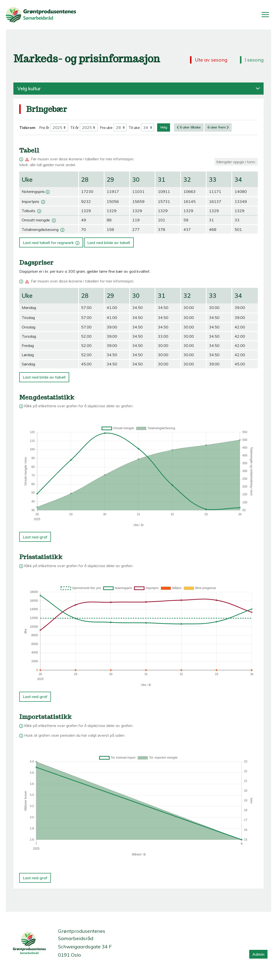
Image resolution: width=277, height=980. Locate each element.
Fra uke (106, 127)
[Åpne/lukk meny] (265, 15)
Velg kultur (138, 89)
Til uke (134, 127)
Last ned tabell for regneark (52, 241)
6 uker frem (218, 127)
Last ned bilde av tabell (109, 243)
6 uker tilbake (189, 127)
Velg (164, 127)
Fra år (44, 127)
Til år (74, 127)
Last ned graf (35, 537)
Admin (258, 954)
